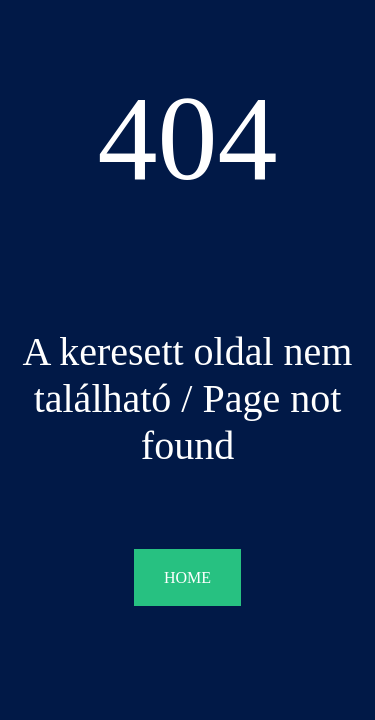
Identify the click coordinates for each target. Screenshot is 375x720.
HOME (187, 577)
